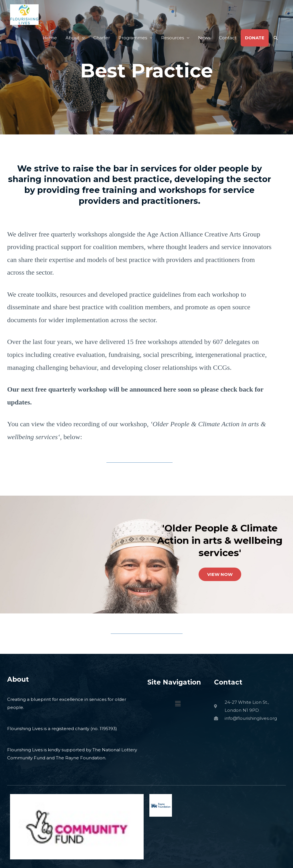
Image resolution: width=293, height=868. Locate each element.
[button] (276, 38)
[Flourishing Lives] (24, 14)
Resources (173, 38)
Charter (102, 38)
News (204, 38)
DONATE (255, 38)
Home (50, 38)
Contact (228, 38)
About (72, 38)
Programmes (133, 38)
